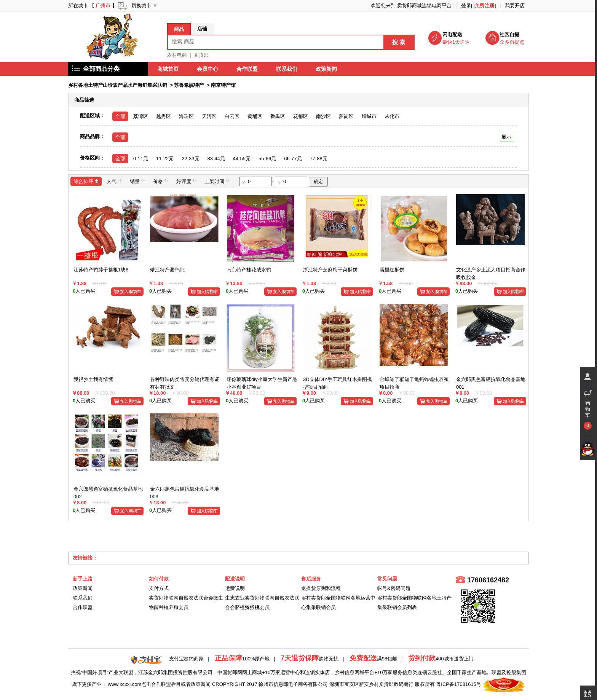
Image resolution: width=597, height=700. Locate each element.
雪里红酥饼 (392, 270)
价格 (161, 181)
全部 (120, 116)
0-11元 (141, 159)
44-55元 (242, 159)
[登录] (466, 6)
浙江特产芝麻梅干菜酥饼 (330, 270)
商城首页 (168, 69)
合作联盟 (247, 69)
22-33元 (190, 159)
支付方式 (159, 588)
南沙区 (323, 116)
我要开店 (515, 6)
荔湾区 (141, 116)
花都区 (301, 116)
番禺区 (278, 116)
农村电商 (177, 55)
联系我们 (287, 69)
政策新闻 (326, 69)
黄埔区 (255, 116)
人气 (114, 181)
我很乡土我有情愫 (93, 379)
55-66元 (267, 159)
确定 (318, 182)
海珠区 (186, 116)
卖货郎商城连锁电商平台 (424, 6)
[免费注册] (485, 6)
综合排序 (86, 181)
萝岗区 (346, 116)
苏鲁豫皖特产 (189, 85)
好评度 (186, 181)
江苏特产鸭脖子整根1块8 (101, 270)
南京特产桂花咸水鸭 (249, 270)
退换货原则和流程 (321, 588)
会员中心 (208, 69)
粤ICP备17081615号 (459, 684)
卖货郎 (201, 55)
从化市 (392, 116)
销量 (137, 181)
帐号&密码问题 (394, 588)
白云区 (232, 116)
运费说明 (235, 588)
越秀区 (164, 116)
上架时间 (217, 181)
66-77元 (293, 159)
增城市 (369, 116)
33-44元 (216, 159)
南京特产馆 (223, 85)
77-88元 (319, 159)
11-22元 (165, 159)
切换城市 (141, 6)
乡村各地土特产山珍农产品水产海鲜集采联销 (118, 85)
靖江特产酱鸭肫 (167, 270)
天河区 (209, 116)
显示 (507, 137)
